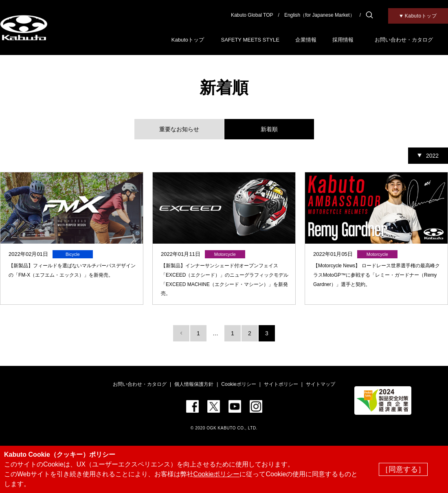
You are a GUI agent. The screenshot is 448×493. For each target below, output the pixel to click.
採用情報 (343, 40)
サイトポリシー (281, 384)
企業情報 (306, 40)
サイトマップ (321, 384)
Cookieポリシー (238, 384)
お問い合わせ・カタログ (404, 40)
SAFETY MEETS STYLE (250, 40)
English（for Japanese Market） (320, 15)
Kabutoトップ (188, 40)
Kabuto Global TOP (252, 15)
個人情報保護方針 (194, 384)
